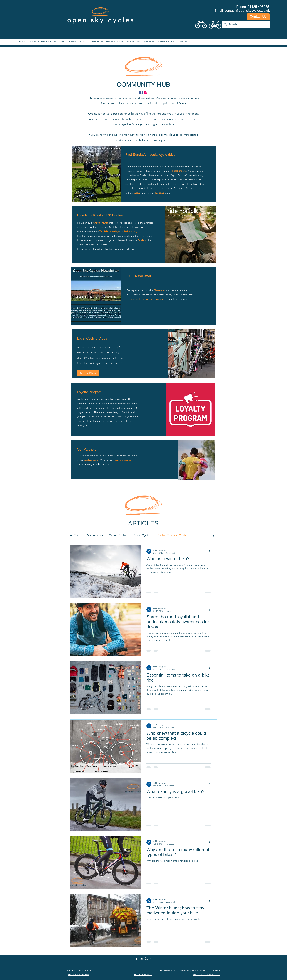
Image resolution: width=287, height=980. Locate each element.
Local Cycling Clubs (92, 338)
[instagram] (146, 92)
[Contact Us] (258, 17)
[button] (213, 536)
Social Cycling (142, 535)
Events (137, 193)
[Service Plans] (88, 373)
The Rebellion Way (109, 231)
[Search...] (246, 25)
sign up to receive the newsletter (148, 299)
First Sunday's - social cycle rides (150, 155)
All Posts (75, 535)
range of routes (100, 223)
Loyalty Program (89, 392)
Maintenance (95, 535)
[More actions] (211, 551)
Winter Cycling (118, 535)
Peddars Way (130, 231)
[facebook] (141, 92)
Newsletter (160, 290)
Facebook (159, 193)
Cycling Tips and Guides (173, 535)
